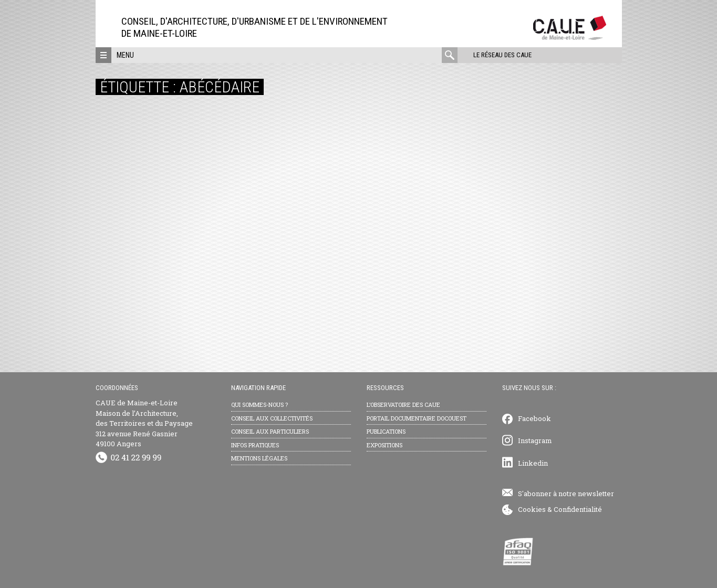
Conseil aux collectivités (272, 418)
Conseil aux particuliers (270, 431)
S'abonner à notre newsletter (566, 493)
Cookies (532, 509)
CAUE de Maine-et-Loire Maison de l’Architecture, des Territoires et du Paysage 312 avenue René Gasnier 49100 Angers (144, 423)
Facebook (534, 418)
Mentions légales (259, 458)
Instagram (535, 440)
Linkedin (533, 463)
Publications (386, 431)
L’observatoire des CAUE (403, 405)
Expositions (385, 445)
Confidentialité (578, 509)
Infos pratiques (255, 445)
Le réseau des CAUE (502, 55)
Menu (125, 55)
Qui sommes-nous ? (259, 405)
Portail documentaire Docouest (417, 418)
